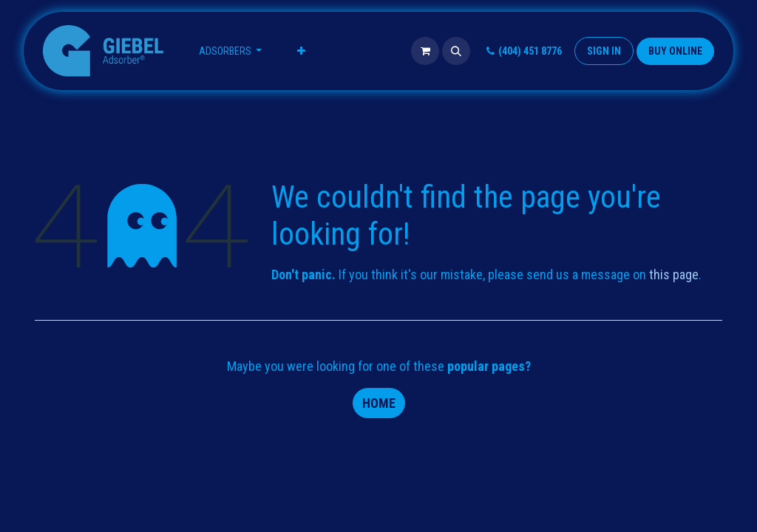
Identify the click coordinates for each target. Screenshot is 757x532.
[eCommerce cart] (425, 51)
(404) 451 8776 (522, 51)
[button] (456, 51)
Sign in (604, 51)
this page (674, 274)
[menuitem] (231, 51)
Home (379, 403)
